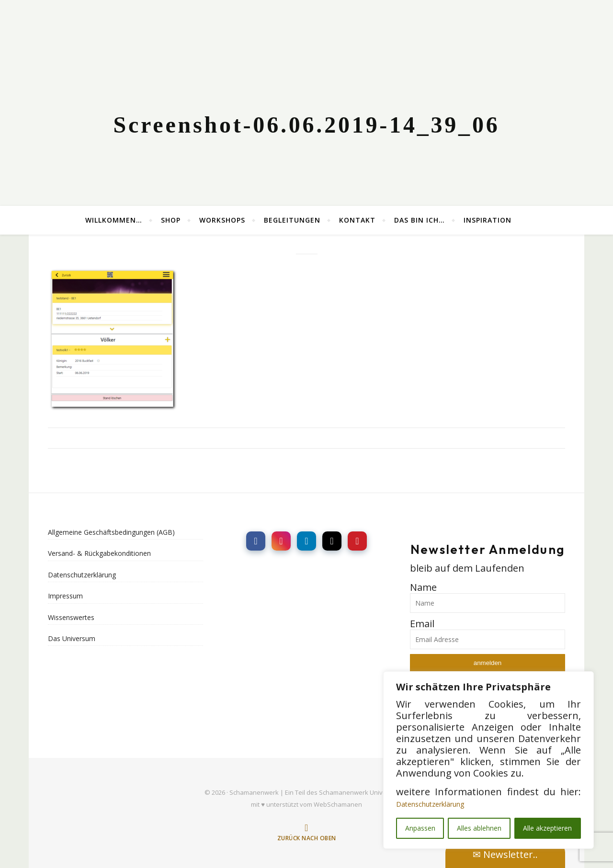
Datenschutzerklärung (430, 804)
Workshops (222, 220)
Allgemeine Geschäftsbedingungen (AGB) (111, 532)
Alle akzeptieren (547, 828)
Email (422, 624)
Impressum (65, 596)
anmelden (488, 663)
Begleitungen (292, 220)
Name (423, 587)
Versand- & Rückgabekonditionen (99, 553)
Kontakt (357, 220)
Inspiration (488, 220)
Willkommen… (114, 220)
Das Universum (72, 638)
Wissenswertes (71, 617)
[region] (488, 760)
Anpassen (420, 828)
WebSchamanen (338, 804)
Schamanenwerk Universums (362, 792)
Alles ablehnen (479, 828)
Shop (171, 220)
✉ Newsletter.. (505, 854)
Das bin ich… (420, 220)
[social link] (256, 541)
